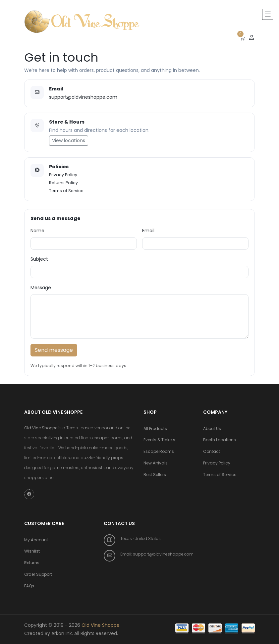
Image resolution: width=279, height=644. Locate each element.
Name (37, 231)
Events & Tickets (159, 440)
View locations (69, 140)
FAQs (29, 587)
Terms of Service (66, 191)
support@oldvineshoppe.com (83, 97)
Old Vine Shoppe (101, 625)
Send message (54, 350)
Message (41, 288)
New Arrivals (156, 464)
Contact (212, 452)
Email (148, 231)
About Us (212, 429)
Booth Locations (220, 440)
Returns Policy (63, 183)
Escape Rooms (159, 452)
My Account (36, 540)
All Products (155, 429)
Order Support (38, 575)
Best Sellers (155, 475)
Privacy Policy (63, 175)
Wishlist (32, 552)
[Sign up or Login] (251, 38)
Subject (39, 259)
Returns (32, 563)
